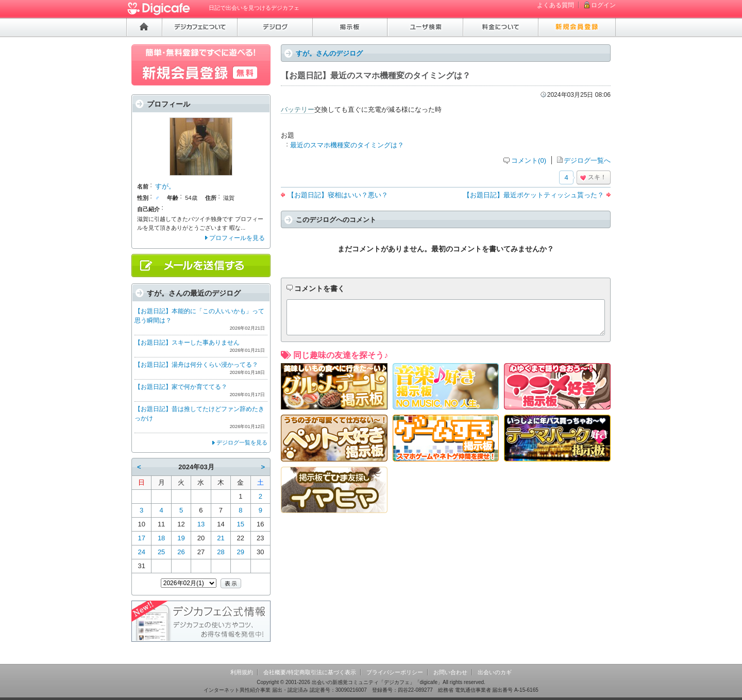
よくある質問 (555, 5)
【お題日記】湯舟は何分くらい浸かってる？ (196, 365)
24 (141, 552)
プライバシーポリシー (395, 672)
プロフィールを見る (237, 238)
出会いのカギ (495, 672)
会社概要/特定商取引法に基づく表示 (309, 672)
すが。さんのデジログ (329, 53)
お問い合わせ (450, 672)
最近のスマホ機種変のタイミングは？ (347, 145)
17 (141, 538)
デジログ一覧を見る (242, 442)
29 (241, 552)
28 (221, 552)
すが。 (165, 186)
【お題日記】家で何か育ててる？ (181, 387)
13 (201, 524)
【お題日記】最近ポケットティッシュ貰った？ (534, 195)
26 (181, 552)
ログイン (603, 5)
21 (221, 538)
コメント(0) (529, 160)
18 (161, 538)
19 (181, 538)
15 (241, 524)
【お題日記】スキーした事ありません (187, 343)
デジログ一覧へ (587, 160)
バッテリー (298, 109)
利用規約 (242, 672)
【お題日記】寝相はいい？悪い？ (338, 195)
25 (161, 552)
